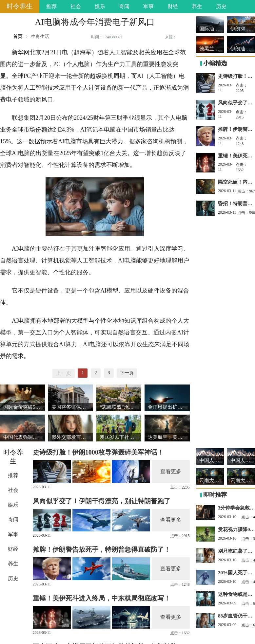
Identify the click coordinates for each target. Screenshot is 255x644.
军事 (148, 6)
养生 (197, 6)
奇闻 (124, 6)
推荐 (51, 6)
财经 (173, 6)
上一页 (64, 373)
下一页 (127, 373)
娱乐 (100, 6)
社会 (76, 6)
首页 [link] (18, 37)
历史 (221, 6)
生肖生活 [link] (40, 37)
